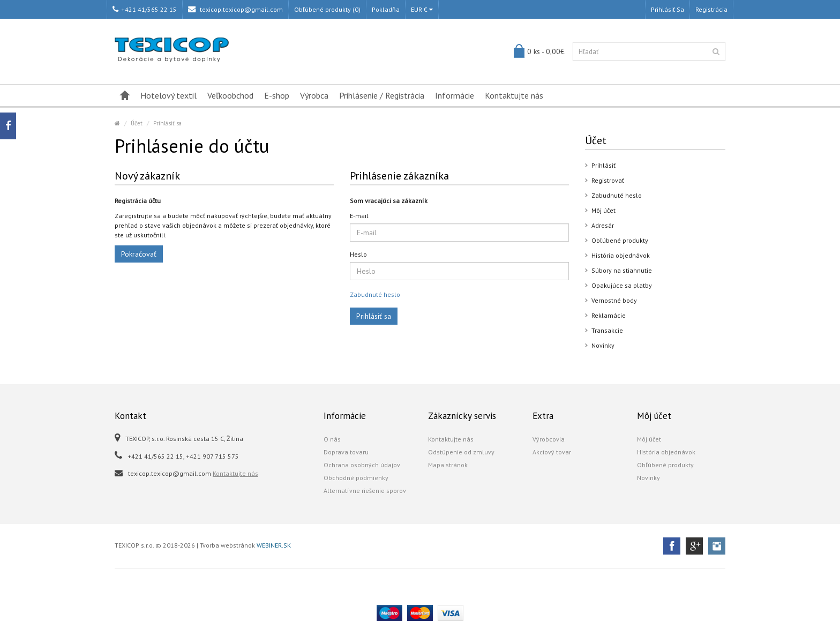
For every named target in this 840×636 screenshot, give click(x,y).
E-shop (277, 95)
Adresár (603, 225)
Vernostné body (614, 300)
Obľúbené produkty (620, 240)
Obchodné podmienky (356, 478)
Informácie (455, 95)
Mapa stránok (448, 465)
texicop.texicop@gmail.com (235, 9)
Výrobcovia (549, 439)
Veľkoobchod (230, 95)
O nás (332, 439)
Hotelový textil (168, 95)
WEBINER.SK (274, 545)
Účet (137, 123)
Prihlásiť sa (667, 9)
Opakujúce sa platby (622, 285)
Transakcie (607, 330)
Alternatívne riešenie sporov (365, 491)
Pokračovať (139, 254)
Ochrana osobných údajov (362, 465)
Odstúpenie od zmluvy (461, 452)
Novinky (603, 345)
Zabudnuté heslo (375, 294)
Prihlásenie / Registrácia (382, 95)
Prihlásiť (603, 165)
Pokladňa (386, 9)
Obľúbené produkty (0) (327, 9)
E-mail (359, 216)
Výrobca (314, 95)
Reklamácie (609, 315)
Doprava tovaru (346, 452)
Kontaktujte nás (514, 95)
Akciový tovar (552, 452)
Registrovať (608, 180)
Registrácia (711, 9)
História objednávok (621, 255)
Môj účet (603, 210)
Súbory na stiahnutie (622, 270)
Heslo (358, 254)
